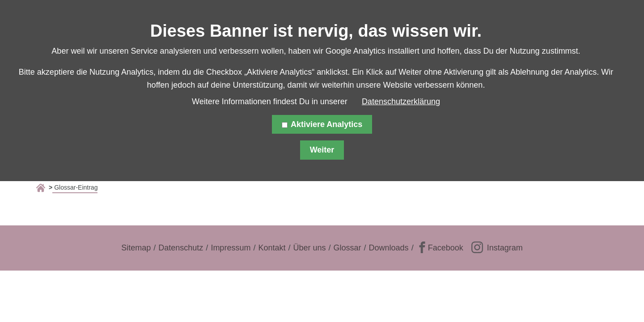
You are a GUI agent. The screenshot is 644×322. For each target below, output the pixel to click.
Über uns (309, 248)
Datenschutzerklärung (401, 102)
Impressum (231, 248)
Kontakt (272, 248)
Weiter (322, 150)
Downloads (389, 248)
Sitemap (136, 248)
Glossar (347, 248)
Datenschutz (181, 248)
